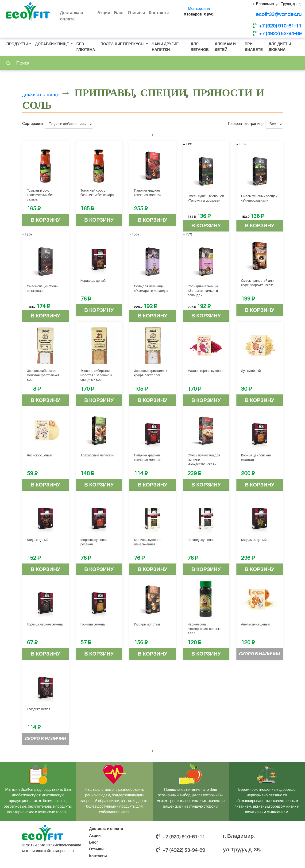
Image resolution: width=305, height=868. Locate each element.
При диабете (254, 47)
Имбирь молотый (147, 625)
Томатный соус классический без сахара (40, 195)
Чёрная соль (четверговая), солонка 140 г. (205, 629)
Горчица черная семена (45, 625)
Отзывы (136, 13)
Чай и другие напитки (165, 47)
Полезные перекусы (123, 44)
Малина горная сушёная (206, 371)
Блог (119, 13)
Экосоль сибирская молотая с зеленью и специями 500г (96, 375)
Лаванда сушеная (201, 540)
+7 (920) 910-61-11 (277, 26)
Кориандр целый (93, 281)
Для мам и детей (225, 47)
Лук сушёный (251, 371)
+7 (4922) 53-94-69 (277, 34)
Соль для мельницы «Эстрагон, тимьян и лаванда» (203, 291)
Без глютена (86, 47)
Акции (104, 13)
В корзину (45, 220)
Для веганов (200, 47)
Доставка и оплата (72, 16)
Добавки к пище (52, 44)
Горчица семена (93, 625)
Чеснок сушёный (40, 455)
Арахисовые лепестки (97, 455)
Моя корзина (199, 9)
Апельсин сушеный (256, 625)
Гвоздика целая (39, 709)
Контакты (159, 13)
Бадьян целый (38, 540)
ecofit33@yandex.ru (279, 14)
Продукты (17, 44)
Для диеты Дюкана (280, 47)
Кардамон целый (254, 540)
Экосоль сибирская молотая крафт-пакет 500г (43, 375)
